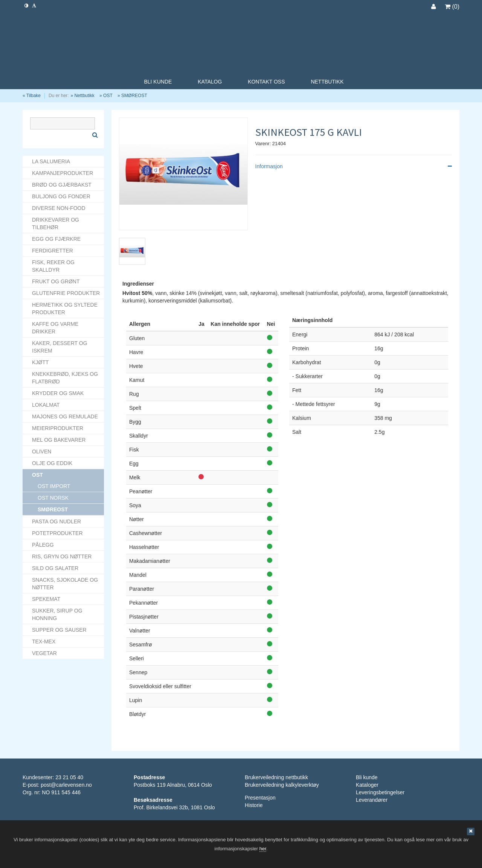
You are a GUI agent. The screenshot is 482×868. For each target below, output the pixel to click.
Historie (254, 805)
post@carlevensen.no (66, 785)
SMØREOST (134, 96)
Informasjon (354, 166)
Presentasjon (260, 798)
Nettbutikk (84, 96)
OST (108, 96)
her (263, 849)
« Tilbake (32, 96)
